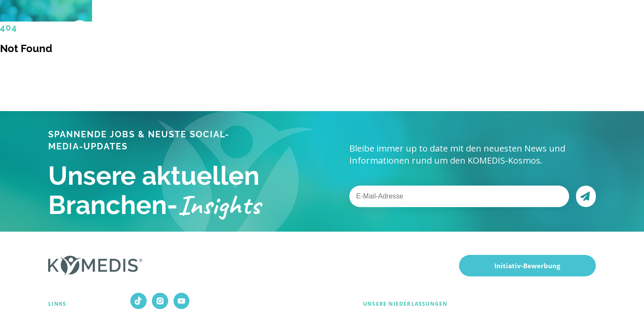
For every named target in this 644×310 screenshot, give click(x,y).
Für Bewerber (222, 26)
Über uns (348, 26)
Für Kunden (290, 26)
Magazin (442, 26)
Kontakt (486, 26)
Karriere (398, 26)
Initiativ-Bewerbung (527, 266)
